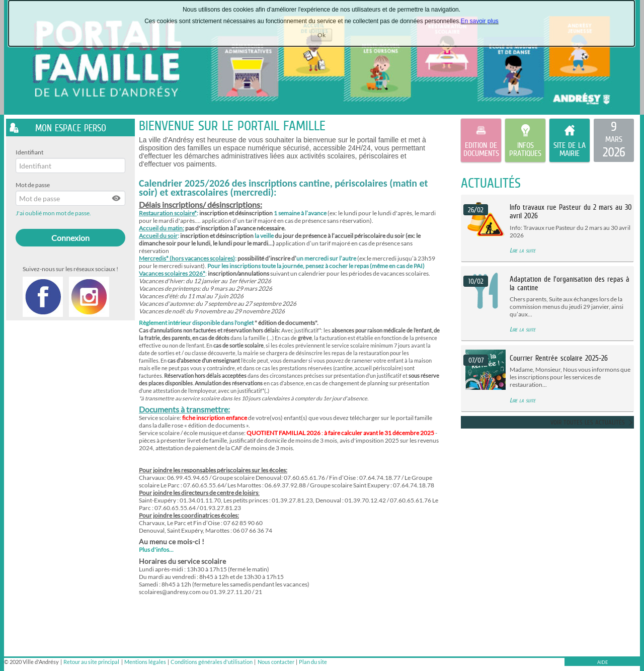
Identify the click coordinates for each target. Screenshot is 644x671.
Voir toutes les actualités (588, 422)
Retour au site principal (91, 662)
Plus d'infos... (156, 550)
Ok (325, 36)
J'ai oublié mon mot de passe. (54, 213)
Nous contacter (276, 662)
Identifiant (29, 152)
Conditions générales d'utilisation (212, 662)
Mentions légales (145, 662)
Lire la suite (522, 250)
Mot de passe (33, 185)
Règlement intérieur (165, 323)
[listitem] (614, 140)
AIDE (602, 662)
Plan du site (313, 662)
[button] (117, 198)
